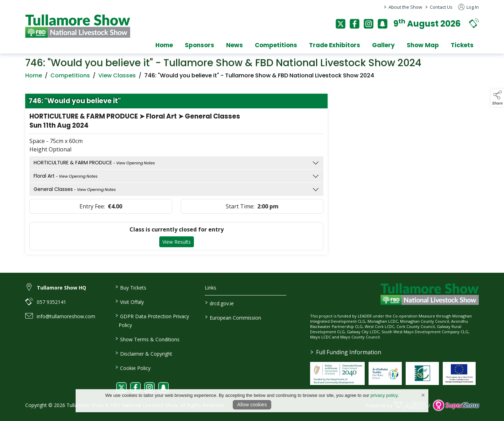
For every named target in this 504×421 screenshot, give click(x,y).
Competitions (70, 77)
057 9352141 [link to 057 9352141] (51, 302)
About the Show (405, 7)
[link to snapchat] (163, 387)
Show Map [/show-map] (423, 45)
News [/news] (234, 45)
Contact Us (441, 7)
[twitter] (341, 24)
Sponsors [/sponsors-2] (199, 45)
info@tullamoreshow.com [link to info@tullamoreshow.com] (66, 316)
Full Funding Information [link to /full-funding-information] (346, 352)
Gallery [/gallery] (383, 45)
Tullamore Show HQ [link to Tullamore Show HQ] (61, 288)
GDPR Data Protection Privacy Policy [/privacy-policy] (152, 320)
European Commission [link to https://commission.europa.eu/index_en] (233, 317)
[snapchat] (383, 24)
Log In (468, 7)
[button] (474, 23)
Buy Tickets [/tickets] (131, 287)
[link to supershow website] (456, 405)
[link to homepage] (78, 26)
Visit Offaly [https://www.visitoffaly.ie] (129, 301)
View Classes (117, 77)
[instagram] (369, 24)
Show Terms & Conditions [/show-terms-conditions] (147, 339)
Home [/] (164, 45)
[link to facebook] (135, 387)
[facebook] (355, 24)
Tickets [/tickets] (462, 45)
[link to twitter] (121, 387)
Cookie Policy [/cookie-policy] (133, 368)
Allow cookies (252, 405)
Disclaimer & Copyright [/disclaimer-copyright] (143, 353)
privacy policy (384, 395)
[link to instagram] (149, 387)
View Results (177, 243)
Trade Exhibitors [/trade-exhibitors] (335, 45)
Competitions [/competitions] (276, 45)
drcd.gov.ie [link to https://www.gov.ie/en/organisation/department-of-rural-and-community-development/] (219, 303)
